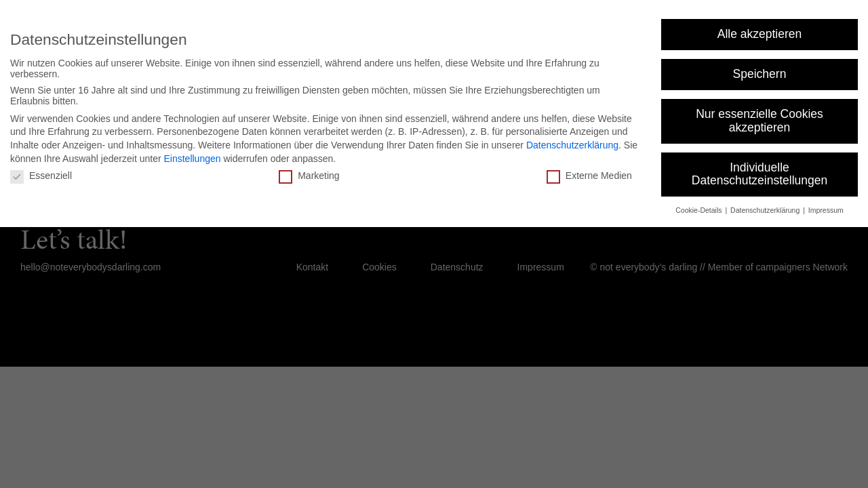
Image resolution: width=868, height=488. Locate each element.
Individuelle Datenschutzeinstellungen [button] (759, 174)
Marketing (309, 176)
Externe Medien (589, 176)
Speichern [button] (760, 74)
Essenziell (41, 176)
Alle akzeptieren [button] (760, 34)
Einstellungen (192, 159)
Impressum (826, 210)
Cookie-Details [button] (699, 210)
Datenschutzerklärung (572, 145)
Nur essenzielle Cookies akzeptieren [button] (759, 121)
